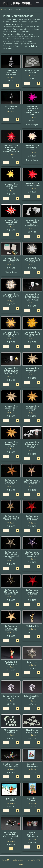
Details (11, 77)
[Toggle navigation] (37, 3)
